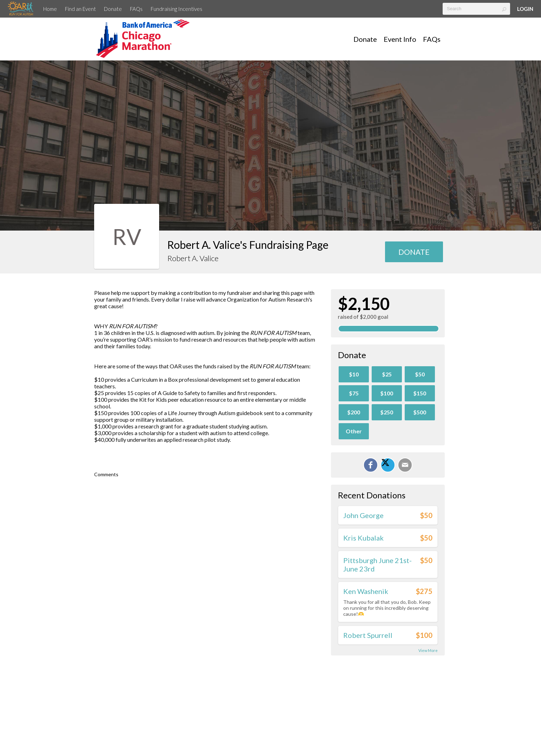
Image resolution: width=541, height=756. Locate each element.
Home (50, 9)
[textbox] (476, 9)
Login (525, 9)
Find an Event (80, 9)
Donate (113, 9)
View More (428, 650)
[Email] (405, 465)
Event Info (400, 39)
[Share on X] (388, 465)
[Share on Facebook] (371, 465)
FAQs (136, 9)
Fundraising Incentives (177, 9)
